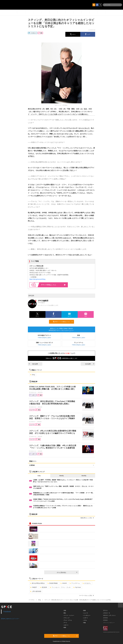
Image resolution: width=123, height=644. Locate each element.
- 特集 (84, 623)
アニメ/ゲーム (75, 583)
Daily (39, 476)
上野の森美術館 (36, 591)
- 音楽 (65, 610)
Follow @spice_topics (44, 338)
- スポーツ (66, 625)
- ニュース (85, 613)
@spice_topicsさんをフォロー (10, 619)
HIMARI (64, 583)
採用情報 (105, 618)
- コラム (85, 620)
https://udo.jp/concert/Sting (37, 279)
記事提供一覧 (107, 613)
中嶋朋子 (34, 587)
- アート (65, 623)
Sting (33, 375)
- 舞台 (65, 613)
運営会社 (105, 610)
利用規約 (105, 620)
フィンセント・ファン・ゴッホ (60, 587)
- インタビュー (87, 615)
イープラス (32, 600)
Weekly (61, 476)
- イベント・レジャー (69, 615)
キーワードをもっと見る (87, 596)
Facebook (7, 612)
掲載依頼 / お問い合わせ (109, 615)
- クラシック (66, 618)
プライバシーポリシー (109, 623)
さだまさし (87, 583)
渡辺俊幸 (44, 587)
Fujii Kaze (77, 587)
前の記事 (33, 364)
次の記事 (90, 364)
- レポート (85, 618)
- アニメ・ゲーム (67, 620)
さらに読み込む (67, 572)
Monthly (84, 476)
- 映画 (65, 627)
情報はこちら (53, 285)
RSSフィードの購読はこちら (63, 322)
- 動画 (84, 610)
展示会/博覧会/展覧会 (37, 583)
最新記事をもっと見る (87, 518)
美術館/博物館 (53, 583)
